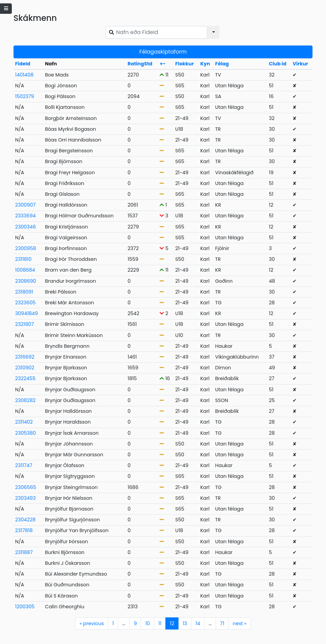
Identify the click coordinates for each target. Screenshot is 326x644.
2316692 (25, 357)
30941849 (26, 313)
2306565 (26, 487)
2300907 (25, 205)
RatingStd (140, 64)
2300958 (26, 248)
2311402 (24, 422)
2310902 (25, 368)
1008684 (25, 270)
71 (222, 623)
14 (198, 623)
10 (147, 623)
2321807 (25, 324)
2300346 (26, 227)
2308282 (25, 400)
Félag (222, 64)
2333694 (25, 216)
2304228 (25, 520)
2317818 (24, 530)
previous (92, 623)
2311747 (24, 465)
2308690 (26, 281)
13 (185, 623)
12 (172, 623)
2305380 (25, 433)
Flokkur (184, 64)
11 (160, 623)
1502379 (25, 96)
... (124, 623)
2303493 (25, 498)
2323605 (25, 303)
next (240, 623)
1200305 (25, 607)
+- (162, 64)
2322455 (25, 378)
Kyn (205, 64)
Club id (278, 64)
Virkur (300, 64)
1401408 (24, 75)
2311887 (24, 552)
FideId (23, 64)
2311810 (23, 259)
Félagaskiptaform (163, 52)
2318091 (24, 292)
